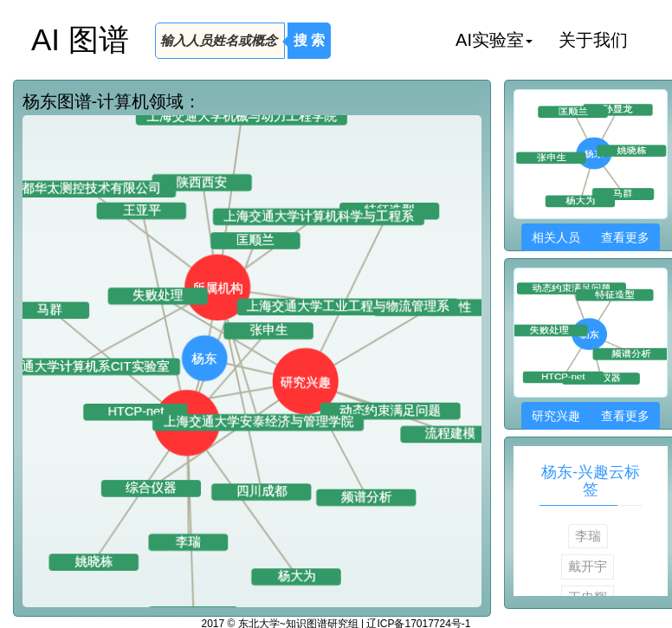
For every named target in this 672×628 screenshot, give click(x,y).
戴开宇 (588, 566)
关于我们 (593, 40)
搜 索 (309, 40)
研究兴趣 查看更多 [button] (590, 416)
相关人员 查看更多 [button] (590, 237)
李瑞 (588, 536)
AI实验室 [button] (494, 40)
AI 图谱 (80, 39)
